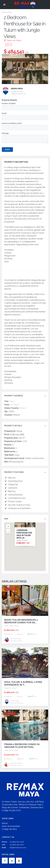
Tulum (9, 40)
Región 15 (8, 688)
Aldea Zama (9, 626)
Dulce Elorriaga (15, 639)
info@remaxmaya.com (18, 848)
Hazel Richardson (16, 763)
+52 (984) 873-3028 (17, 842)
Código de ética (9, 829)
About (5, 823)
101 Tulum (17, 40)
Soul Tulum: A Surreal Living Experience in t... (23, 683)
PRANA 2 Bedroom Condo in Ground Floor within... (22, 746)
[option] (25, 69)
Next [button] (44, 69)
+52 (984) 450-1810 (17, 845)
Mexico (23, 408)
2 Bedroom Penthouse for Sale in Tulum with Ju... (24, 534)
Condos (4, 12)
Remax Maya (17, 89)
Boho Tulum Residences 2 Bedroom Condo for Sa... (21, 621)
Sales (10, 12)
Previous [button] (6, 69)
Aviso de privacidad (11, 826)
